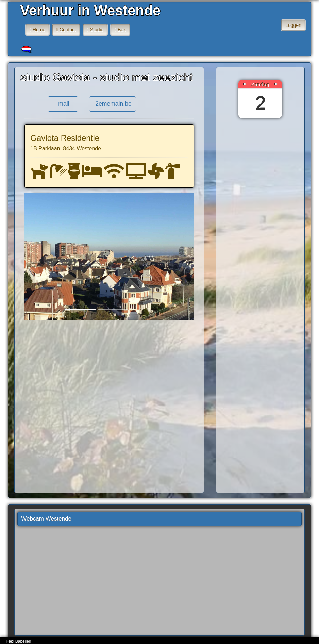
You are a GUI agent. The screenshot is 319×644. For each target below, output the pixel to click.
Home (39, 30)
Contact (68, 30)
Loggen (293, 25)
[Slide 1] (80, 309)
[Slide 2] (113, 309)
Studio (97, 30)
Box (122, 30)
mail (63, 104)
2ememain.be (113, 104)
